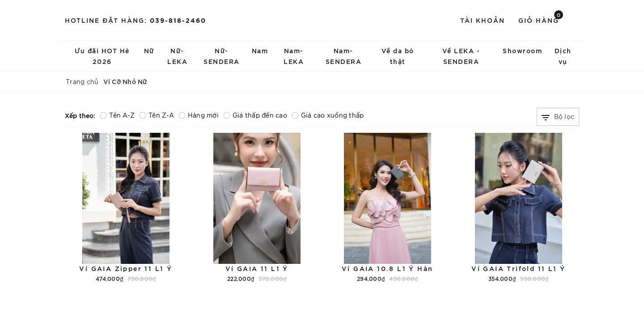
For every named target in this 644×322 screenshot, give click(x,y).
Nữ (149, 50)
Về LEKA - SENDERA (461, 56)
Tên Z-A (157, 115)
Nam (260, 50)
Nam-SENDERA (344, 56)
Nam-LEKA (294, 56)
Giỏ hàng (541, 19)
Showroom (522, 50)
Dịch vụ (563, 56)
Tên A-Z (117, 115)
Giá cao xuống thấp (328, 115)
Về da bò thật (398, 56)
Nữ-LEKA (177, 56)
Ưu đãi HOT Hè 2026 (102, 56)
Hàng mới (199, 115)
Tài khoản (483, 20)
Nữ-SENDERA (222, 56)
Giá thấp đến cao (255, 115)
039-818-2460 (178, 20)
